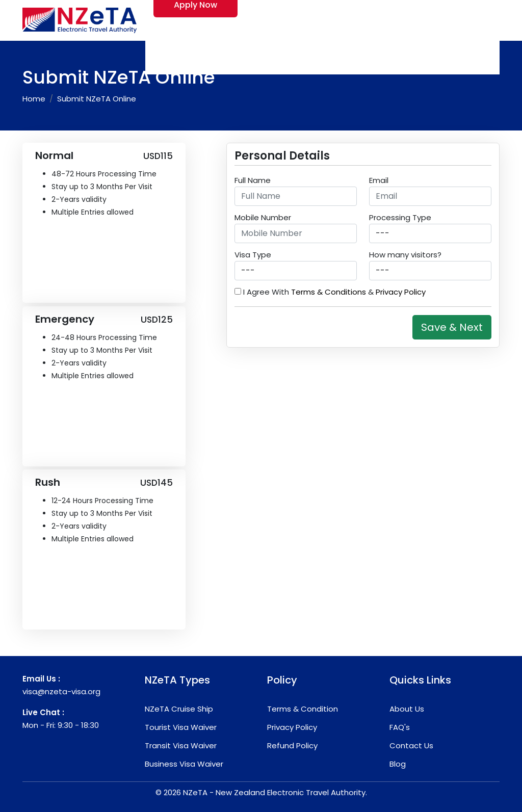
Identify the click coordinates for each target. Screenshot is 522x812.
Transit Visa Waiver (181, 745)
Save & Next (452, 327)
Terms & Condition (303, 709)
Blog (398, 764)
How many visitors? (405, 255)
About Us (407, 709)
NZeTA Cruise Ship (179, 709)
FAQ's (400, 727)
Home (34, 99)
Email (379, 180)
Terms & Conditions (329, 292)
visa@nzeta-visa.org (61, 691)
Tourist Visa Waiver (181, 727)
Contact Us (411, 745)
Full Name (253, 180)
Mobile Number (263, 217)
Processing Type (400, 217)
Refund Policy (292, 745)
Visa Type (253, 255)
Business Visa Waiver (184, 764)
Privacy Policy (401, 292)
